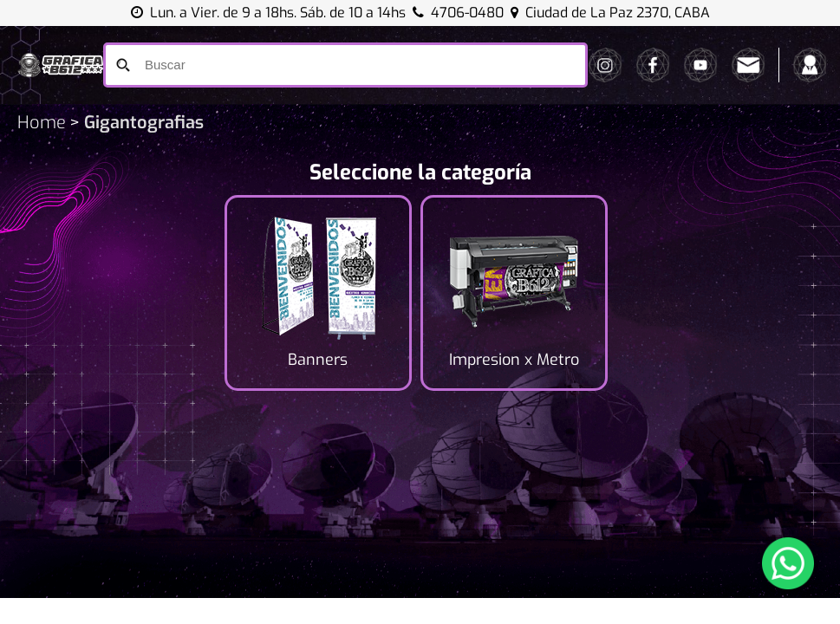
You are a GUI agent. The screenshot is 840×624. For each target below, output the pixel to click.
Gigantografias (142, 123)
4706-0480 (467, 13)
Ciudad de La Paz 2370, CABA (610, 13)
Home (42, 123)
